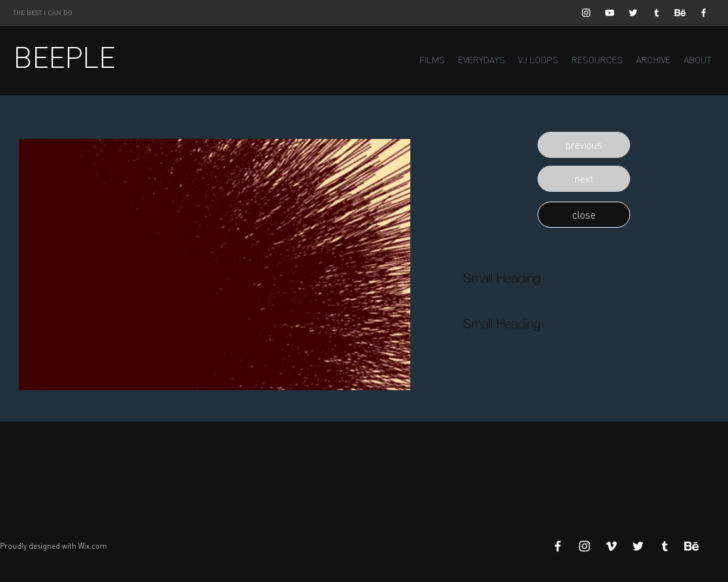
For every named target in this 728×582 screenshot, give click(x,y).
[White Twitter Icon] (633, 13)
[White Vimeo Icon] (611, 546)
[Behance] (680, 13)
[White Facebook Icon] (704, 13)
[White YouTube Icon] (610, 13)
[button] (584, 145)
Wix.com (93, 546)
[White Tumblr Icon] (657, 13)
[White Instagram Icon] (586, 13)
